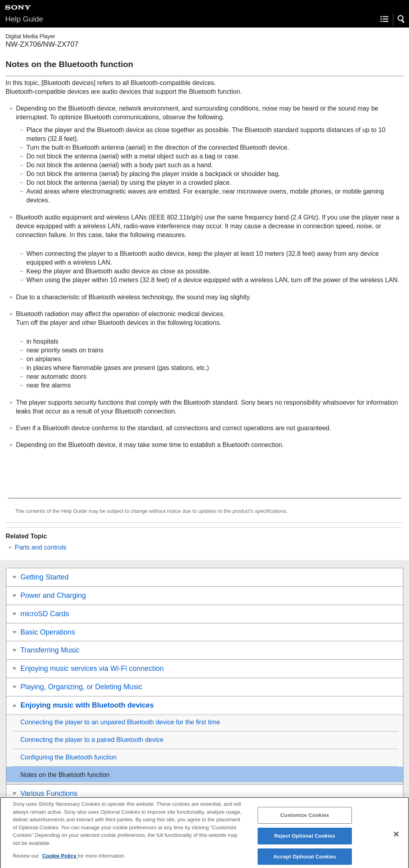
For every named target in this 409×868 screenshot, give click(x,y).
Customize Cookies (305, 820)
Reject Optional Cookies (305, 840)
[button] (401, 19)
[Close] (396, 838)
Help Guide (24, 19)
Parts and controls (41, 547)
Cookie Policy (60, 860)
